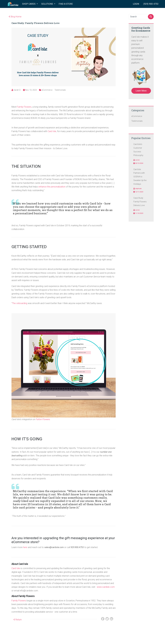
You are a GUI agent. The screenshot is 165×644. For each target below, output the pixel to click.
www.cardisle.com (106, 587)
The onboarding (20, 303)
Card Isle (52, 131)
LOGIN (136, 4)
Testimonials (60, 90)
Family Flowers (24, 107)
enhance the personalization (52, 187)
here (25, 547)
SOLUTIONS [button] (47, 4)
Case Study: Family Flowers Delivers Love (35, 23)
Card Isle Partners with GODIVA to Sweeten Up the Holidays (140, 177)
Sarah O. (17, 90)
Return (18, 620)
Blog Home (15, 17)
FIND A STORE (66, 4)
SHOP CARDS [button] (29, 4)
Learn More (141, 91)
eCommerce (47, 90)
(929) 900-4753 (151, 4)
